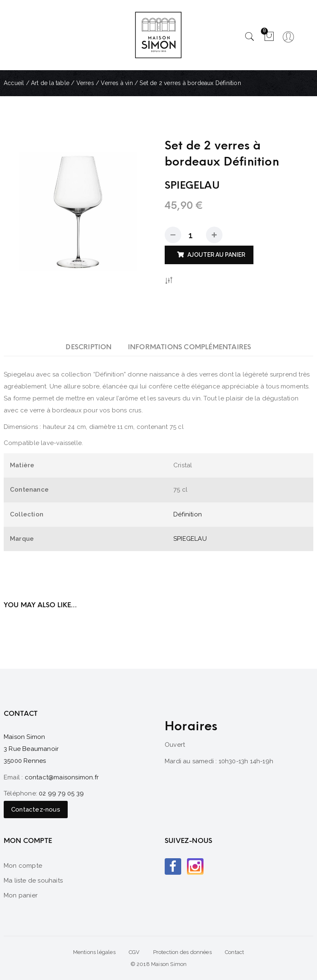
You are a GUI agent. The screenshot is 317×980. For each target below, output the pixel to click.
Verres (85, 83)
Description (89, 347)
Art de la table (50, 83)
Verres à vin (117, 83)
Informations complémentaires (190, 347)
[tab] (89, 347)
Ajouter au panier (216, 255)
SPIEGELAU (190, 539)
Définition (188, 514)
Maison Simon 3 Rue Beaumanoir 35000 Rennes (31, 749)
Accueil (14, 83)
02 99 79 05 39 (61, 793)
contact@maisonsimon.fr (62, 777)
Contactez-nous (36, 810)
